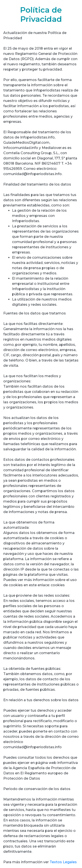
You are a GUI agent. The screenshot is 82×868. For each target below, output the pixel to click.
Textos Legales (63, 862)
